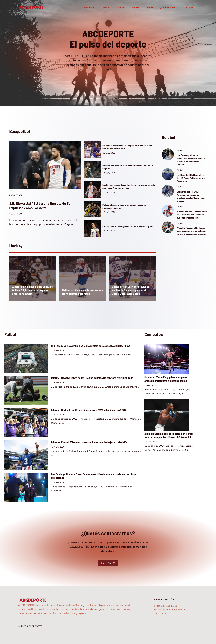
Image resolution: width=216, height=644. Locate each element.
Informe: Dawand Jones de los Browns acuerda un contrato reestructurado (92, 378)
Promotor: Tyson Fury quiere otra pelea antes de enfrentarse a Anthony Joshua (166, 379)
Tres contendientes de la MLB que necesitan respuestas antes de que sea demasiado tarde (192, 215)
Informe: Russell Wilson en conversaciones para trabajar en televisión (89, 442)
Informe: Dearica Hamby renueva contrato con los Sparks (128, 226)
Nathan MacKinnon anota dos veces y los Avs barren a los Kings (82, 292)
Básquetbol (89, 7)
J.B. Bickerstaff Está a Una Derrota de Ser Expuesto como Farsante (41, 206)
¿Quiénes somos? (169, 7)
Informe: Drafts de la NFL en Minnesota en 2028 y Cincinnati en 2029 (88, 410)
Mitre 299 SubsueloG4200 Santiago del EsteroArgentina (170, 610)
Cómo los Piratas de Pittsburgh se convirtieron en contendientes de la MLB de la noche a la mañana (192, 231)
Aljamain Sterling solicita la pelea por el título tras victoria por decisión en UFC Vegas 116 (169, 436)
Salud (150, 7)
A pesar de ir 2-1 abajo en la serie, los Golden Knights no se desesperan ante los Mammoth (32, 290)
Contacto (190, 7)
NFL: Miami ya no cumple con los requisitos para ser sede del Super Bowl (91, 346)
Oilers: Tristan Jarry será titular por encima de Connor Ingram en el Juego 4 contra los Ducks (131, 290)
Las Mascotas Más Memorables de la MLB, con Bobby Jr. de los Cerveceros (191, 178)
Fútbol (121, 7)
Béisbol (106, 7)
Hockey (136, 7)
